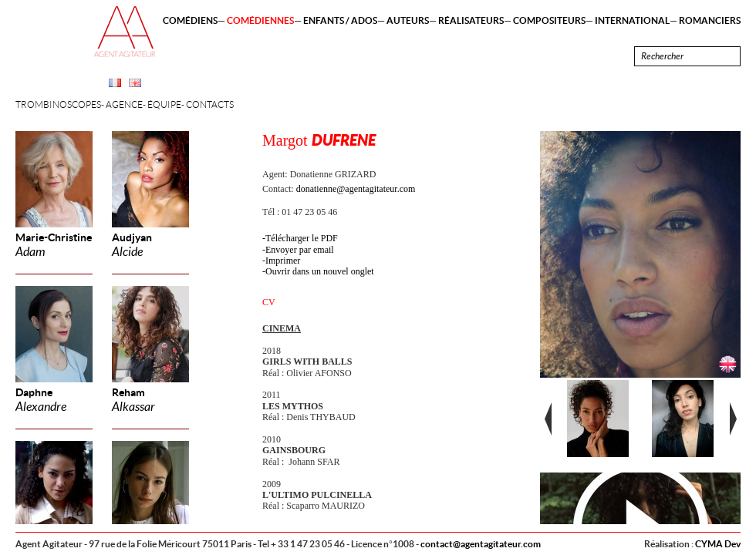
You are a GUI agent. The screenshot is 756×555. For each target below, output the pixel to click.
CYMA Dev (718, 544)
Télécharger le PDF (302, 238)
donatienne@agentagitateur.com (356, 189)
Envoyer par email (300, 250)
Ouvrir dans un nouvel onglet (320, 271)
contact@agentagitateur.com (481, 544)
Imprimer (283, 261)
